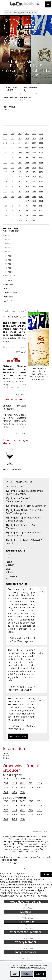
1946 (12, 196)
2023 (20, 133)
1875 (27, 220)
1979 (34, 167)
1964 (12, 182)
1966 (41, 177)
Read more (21, 352)
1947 (5, 196)
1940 (12, 201)
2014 (41, 138)
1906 (27, 211)
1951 (20, 191)
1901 (41, 211)
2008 (41, 143)
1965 (5, 182)
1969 (20, 177)
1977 (5, 172)
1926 (20, 206)
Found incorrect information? (21, 311)
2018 (12, 138)
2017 (20, 138)
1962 (27, 182)
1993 (20, 157)
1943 (34, 196)
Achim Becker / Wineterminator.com (18, 500)
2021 (34, 133)
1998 (27, 153)
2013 (5, 143)
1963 (20, 182)
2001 (5, 153)
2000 (12, 153)
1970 (12, 177)
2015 (34, 138)
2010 (27, 143)
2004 (27, 148)
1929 (5, 206)
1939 (20, 201)
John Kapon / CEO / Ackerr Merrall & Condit (21, 688)
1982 (12, 167)
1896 (20, 215)
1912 (20, 211)
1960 (41, 182)
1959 (5, 186)
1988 (12, 162)
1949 (34, 191)
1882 (12, 220)
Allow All (40, 974)
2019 (5, 138)
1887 (41, 215)
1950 (27, 191)
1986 (27, 162)
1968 (27, 177)
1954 (41, 186)
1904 (34, 211)
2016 (27, 138)
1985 (34, 162)
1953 (5, 191)
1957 (20, 186)
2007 (5, 148)
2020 (41, 133)
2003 (34, 148)
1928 (12, 206)
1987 (20, 162)
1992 (27, 157)
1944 (27, 196)
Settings (27, 974)
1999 (20, 153)
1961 (34, 182)
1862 (34, 220)
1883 (5, 220)
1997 (34, 153)
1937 (27, 201)
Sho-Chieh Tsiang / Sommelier (30, 506)
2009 (34, 143)
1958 (12, 186)
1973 (34, 172)
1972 (41, 172)
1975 (20, 172)
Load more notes (18, 736)
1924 (34, 206)
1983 (5, 167)
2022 (27, 133)
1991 (34, 157)
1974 (27, 172)
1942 (41, 196)
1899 (12, 215)
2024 (12, 133)
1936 (34, 201)
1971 (5, 177)
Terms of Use (25, 968)
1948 (41, 191)
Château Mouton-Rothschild (26, 70)
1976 (12, 172)
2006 (12, 148)
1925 (27, 206)
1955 (34, 186)
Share (46, 875)
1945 (20, 196)
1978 (41, 167)
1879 (20, 220)
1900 (5, 215)
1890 (34, 215)
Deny (15, 974)
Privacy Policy (40, 968)
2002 (41, 148)
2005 (20, 148)
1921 (41, 206)
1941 (5, 201)
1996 (41, 153)
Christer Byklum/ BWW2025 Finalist (21, 728)
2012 (12, 143)
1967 (34, 177)
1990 (41, 157)
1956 (27, 186)
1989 (5, 162)
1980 (27, 167)
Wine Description (13, 360)
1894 (27, 215)
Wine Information (15, 400)
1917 (12, 211)
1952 (12, 191)
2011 (20, 143)
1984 (41, 162)
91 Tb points (14, 317)
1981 (20, 167)
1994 (12, 157)
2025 (5, 133)
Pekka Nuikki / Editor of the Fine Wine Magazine (24, 492)
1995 (5, 157)
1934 (41, 201)
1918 (5, 211)
